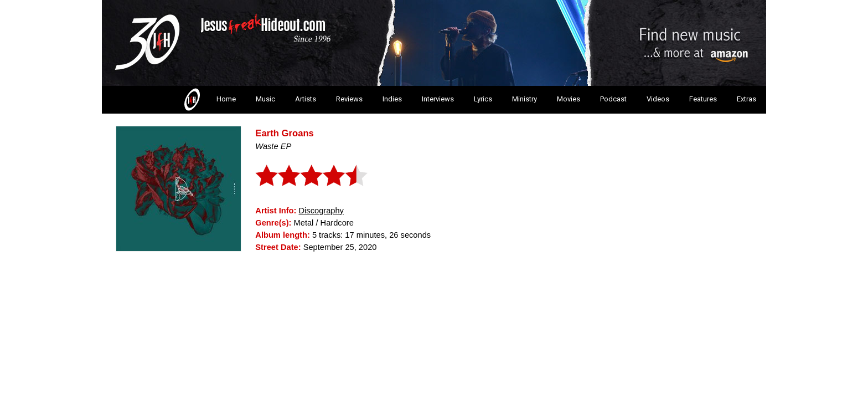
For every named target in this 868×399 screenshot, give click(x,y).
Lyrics (483, 99)
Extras (746, 99)
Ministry (525, 99)
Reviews (349, 99)
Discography (321, 211)
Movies (569, 99)
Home (209, 100)
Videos (658, 99)
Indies (392, 99)
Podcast (613, 99)
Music (265, 99)
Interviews (438, 99)
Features (703, 99)
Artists (306, 99)
